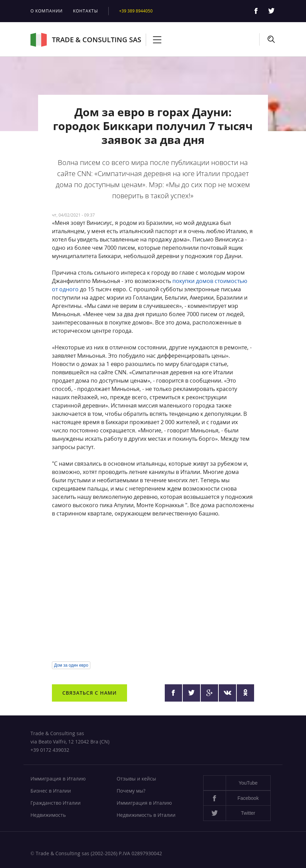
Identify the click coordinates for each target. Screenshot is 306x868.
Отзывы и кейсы (136, 779)
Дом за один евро (71, 665)
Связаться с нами (89, 693)
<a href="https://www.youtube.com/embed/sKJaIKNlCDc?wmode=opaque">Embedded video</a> (153, 590)
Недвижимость (48, 815)
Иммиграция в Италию (58, 779)
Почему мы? (131, 791)
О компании (47, 11)
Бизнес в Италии (51, 791)
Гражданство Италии (56, 803)
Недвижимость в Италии (146, 815)
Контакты (85, 11)
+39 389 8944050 (136, 11)
